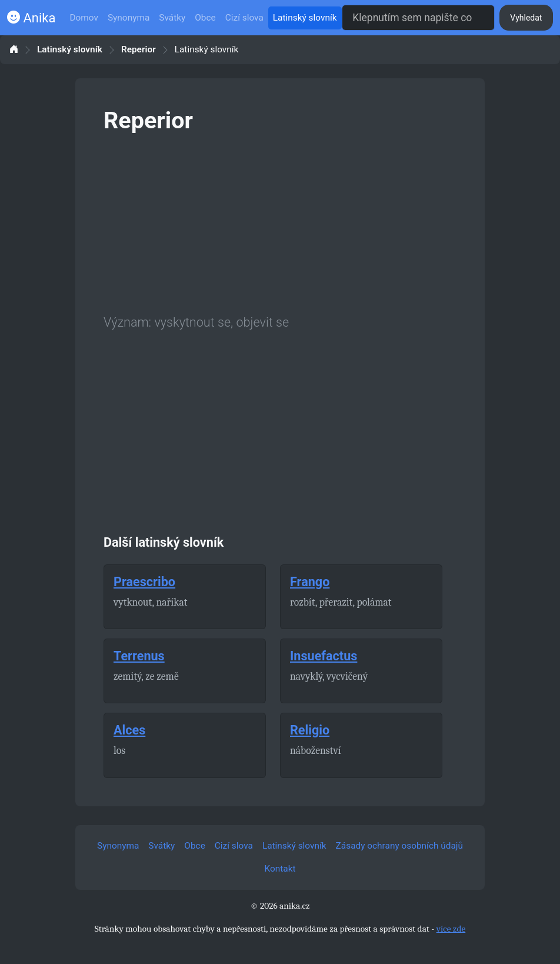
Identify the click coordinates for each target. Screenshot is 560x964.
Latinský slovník (305, 18)
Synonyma (129, 18)
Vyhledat (526, 18)
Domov (84, 18)
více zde (451, 929)
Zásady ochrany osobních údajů (399, 846)
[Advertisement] (280, 221)
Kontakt (280, 869)
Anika (31, 18)
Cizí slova (244, 18)
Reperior (139, 50)
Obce (205, 18)
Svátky (172, 18)
